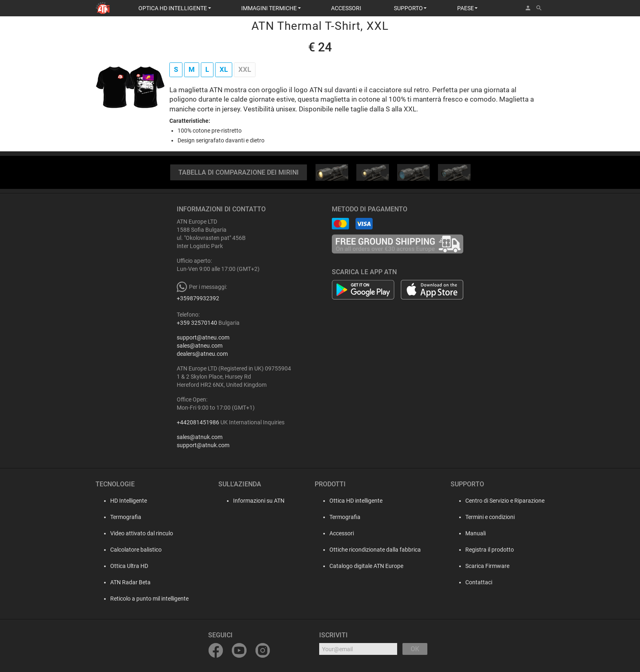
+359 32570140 (197, 323)
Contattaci (479, 582)
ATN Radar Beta (124, 582)
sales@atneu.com (200, 346)
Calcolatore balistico (129, 550)
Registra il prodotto (490, 550)
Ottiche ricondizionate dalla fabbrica (373, 550)
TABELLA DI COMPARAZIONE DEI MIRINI (239, 172)
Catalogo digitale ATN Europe (364, 566)
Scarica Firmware (487, 566)
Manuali (476, 533)
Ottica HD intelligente (353, 501)
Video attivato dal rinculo (135, 533)
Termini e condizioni (490, 517)
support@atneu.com (203, 337)
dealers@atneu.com (202, 354)
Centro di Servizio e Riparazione (505, 501)
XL (224, 69)
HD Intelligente (122, 501)
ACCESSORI (346, 8)
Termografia (119, 517)
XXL (245, 69)
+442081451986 (198, 422)
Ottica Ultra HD (123, 566)
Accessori (339, 533)
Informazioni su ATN (255, 501)
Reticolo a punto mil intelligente (143, 599)
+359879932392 (198, 298)
